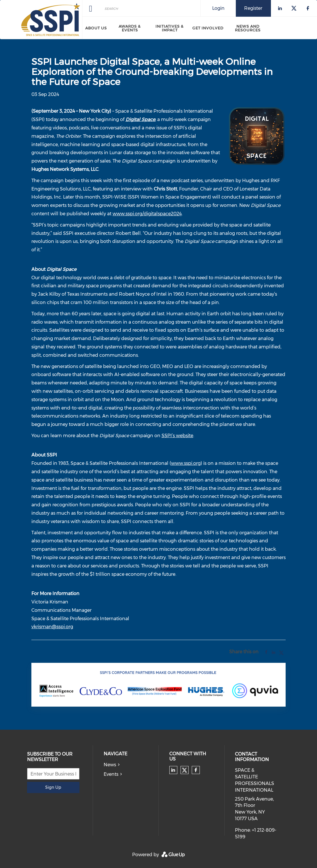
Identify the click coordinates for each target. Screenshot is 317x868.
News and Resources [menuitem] (248, 28)
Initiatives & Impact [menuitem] (170, 28)
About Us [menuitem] (96, 28)
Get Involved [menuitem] (208, 28)
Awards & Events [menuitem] (130, 28)
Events (111, 774)
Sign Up (53, 787)
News (110, 765)
